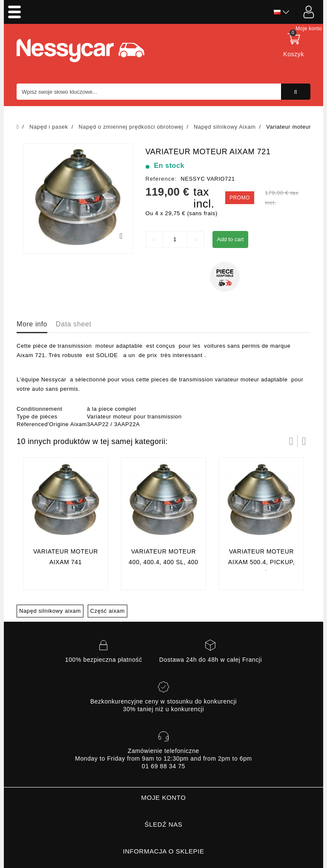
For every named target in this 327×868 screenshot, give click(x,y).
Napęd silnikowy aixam (50, 611)
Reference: (161, 179)
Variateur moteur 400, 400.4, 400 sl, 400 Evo (163, 562)
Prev (291, 441)
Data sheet (73, 324)
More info (32, 324)
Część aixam (108, 611)
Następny (304, 441)
